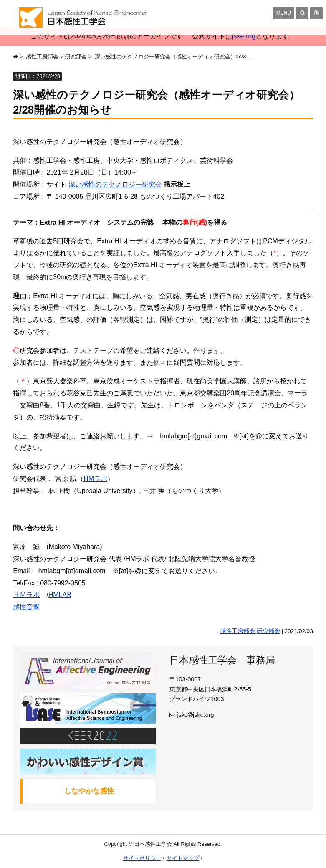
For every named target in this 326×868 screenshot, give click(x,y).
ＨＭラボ (26, 595)
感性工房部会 (42, 57)
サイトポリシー (142, 858)
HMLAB (60, 595)
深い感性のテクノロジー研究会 (115, 184)
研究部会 (76, 57)
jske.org (244, 36)
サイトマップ (183, 858)
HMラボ (95, 479)
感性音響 (26, 607)
